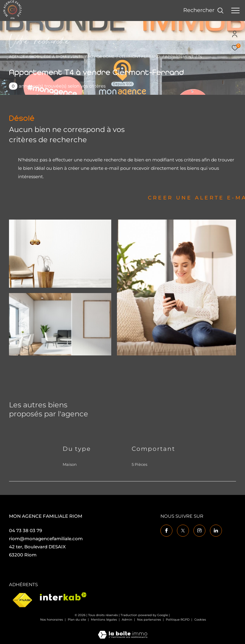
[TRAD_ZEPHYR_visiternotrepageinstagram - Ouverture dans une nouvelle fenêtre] (199, 531)
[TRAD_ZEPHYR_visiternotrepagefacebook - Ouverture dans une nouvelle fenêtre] (166, 531)
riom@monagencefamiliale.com (46, 539)
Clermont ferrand (140, 57)
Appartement (179, 57)
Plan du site (77, 620)
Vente (77, 57)
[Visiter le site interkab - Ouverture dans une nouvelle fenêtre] (63, 596)
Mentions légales (104, 620)
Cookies (200, 620)
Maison (70, 464)
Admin (127, 620)
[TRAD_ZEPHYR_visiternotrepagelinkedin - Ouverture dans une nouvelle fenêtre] (216, 531)
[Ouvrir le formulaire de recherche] (203, 10)
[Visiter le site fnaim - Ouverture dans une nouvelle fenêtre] (22, 600)
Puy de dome (101, 57)
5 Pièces (139, 464)
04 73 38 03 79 (25, 530)
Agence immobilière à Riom (37, 57)
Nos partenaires (149, 620)
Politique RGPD (178, 620)
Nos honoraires (52, 620)
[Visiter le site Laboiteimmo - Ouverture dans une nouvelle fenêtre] (123, 631)
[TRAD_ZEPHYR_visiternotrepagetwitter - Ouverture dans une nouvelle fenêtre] (183, 531)
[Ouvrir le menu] (235, 10)
